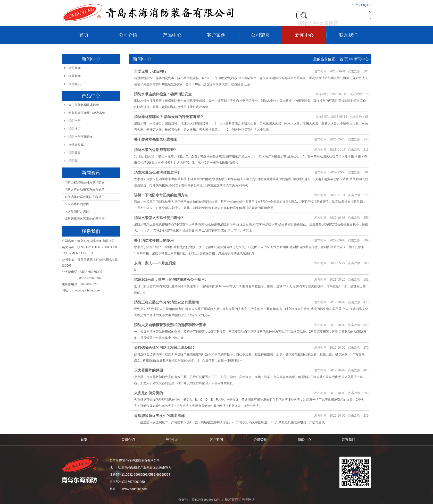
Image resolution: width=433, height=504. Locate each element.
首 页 (344, 59)
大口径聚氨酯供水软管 (84, 105)
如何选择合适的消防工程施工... (86, 197)
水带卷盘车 (76, 145)
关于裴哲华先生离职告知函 (156, 139)
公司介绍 (128, 35)
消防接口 (74, 129)
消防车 (73, 161)
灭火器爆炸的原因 (77, 204)
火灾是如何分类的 (77, 211)
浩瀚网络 (248, 499)
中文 (356, 5)
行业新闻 (74, 76)
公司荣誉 (260, 35)
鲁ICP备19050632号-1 (207, 499)
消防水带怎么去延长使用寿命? (159, 218)
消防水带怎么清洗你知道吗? (157, 172)
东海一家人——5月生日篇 (155, 263)
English (366, 5)
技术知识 (74, 84)
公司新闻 (74, 68)
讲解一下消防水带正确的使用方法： (163, 195)
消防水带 (74, 121)
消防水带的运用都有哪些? (155, 150)
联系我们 (348, 35)
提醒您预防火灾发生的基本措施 (159, 416)
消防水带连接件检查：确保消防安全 (163, 94)
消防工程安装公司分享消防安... (86, 182)
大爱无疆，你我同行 (150, 71)
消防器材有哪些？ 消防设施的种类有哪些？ (169, 117)
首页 (84, 35)
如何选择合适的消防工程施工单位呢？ (165, 348)
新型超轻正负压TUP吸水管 (87, 113)
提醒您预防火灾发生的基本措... (86, 219)
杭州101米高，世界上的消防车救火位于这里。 (171, 280)
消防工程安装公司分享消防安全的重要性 (166, 302)
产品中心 (172, 35)
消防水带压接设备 (81, 137)
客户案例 (216, 35)
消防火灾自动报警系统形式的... (86, 190)
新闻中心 (304, 35)
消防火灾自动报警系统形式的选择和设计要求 (170, 325)
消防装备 (74, 153)
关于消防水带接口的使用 (154, 240)
